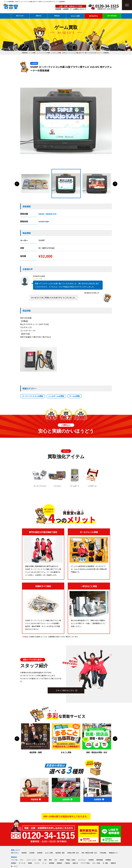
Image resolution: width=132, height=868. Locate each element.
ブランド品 (14, 860)
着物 (50, 860)
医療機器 (108, 860)
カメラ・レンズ (31, 860)
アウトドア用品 (85, 863)
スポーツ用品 (96, 863)
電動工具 (75, 863)
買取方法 (39, 16)
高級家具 (113, 863)
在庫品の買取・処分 (73, 853)
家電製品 (14, 863)
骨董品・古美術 (71, 860)
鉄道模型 (91, 860)
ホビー (22, 860)
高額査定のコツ (113, 853)
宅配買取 (24, 853)
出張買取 (32, 853)
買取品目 (57, 16)
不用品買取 (103, 853)
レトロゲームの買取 (56, 53)
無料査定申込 (94, 16)
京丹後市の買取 (44, 222)
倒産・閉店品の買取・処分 (89, 853)
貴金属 (62, 860)
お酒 (45, 860)
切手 (56, 860)
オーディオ (22, 863)
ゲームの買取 (32, 53)
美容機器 (52, 863)
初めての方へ (20, 16)
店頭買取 (40, 853)
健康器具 (59, 863)
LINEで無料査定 (112, 16)
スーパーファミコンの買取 (43, 53)
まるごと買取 (75, 16)
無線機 (30, 863)
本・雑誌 (105, 863)
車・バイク (14, 866)
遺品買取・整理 (60, 853)
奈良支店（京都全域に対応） (48, 214)
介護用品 (67, 863)
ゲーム (44, 863)
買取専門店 (25, 53)
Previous (17, 184)
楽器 (40, 860)
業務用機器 (100, 860)
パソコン (37, 863)
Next (115, 184)
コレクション (82, 860)
